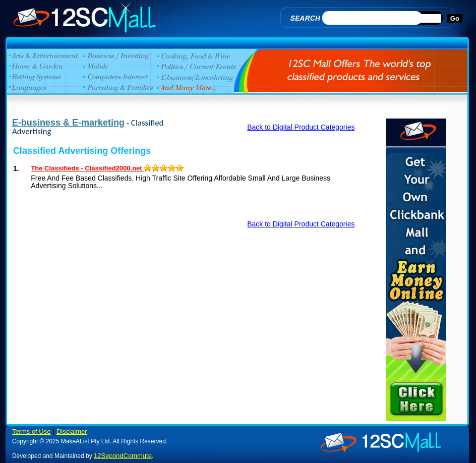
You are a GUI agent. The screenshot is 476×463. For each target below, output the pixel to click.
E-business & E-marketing (68, 123)
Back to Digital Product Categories (301, 127)
